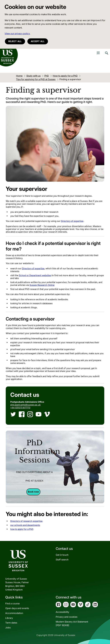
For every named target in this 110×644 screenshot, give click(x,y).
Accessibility (62, 612)
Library (9, 618)
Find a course (12, 603)
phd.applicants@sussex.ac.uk (25, 405)
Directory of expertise (72, 221)
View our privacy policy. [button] (17, 33)
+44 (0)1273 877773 (20, 408)
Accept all (38, 41)
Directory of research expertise (26, 521)
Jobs (8, 628)
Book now (33, 492)
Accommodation (14, 613)
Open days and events (17, 608)
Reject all (15, 41)
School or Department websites (35, 275)
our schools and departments (25, 525)
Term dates (11, 623)
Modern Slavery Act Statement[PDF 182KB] (72, 624)
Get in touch (62, 555)
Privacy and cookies (67, 617)
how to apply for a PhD (22, 529)
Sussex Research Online (42, 285)
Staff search (62, 560)
